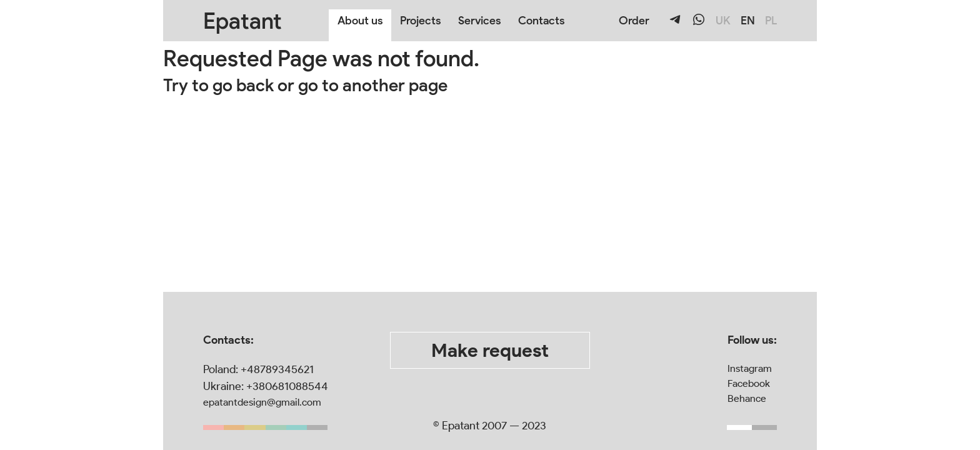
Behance (747, 398)
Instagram (750, 368)
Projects (420, 21)
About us (360, 21)
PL (771, 21)
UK (723, 21)
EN (748, 21)
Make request (490, 350)
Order (634, 21)
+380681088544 (287, 386)
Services (479, 21)
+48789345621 (277, 369)
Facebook (749, 383)
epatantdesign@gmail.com (262, 402)
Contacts (541, 21)
